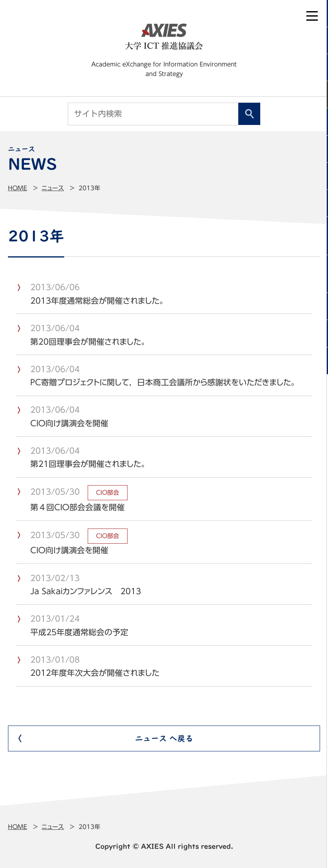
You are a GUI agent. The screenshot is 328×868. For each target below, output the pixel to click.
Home (18, 188)
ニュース (53, 188)
